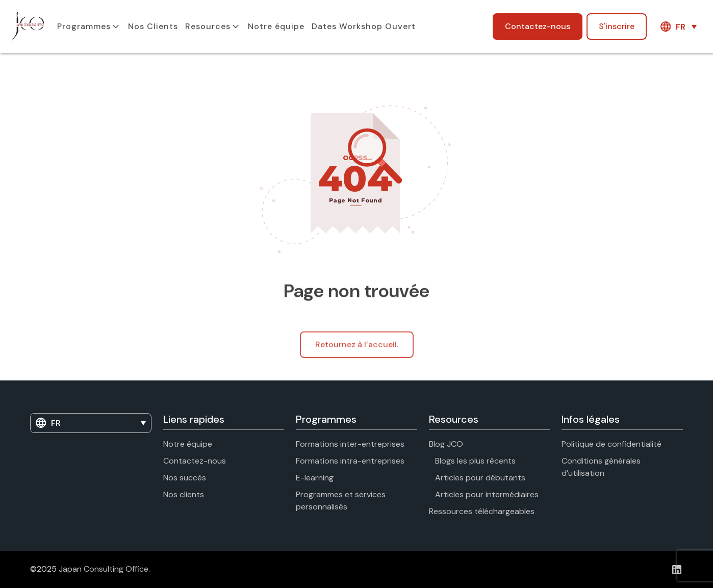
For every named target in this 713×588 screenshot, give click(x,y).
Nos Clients (153, 26)
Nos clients (184, 494)
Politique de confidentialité (612, 444)
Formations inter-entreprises (350, 444)
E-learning (315, 478)
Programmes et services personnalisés (341, 501)
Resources (208, 26)
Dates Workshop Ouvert (364, 26)
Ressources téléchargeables (482, 511)
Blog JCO (446, 444)
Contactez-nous (538, 26)
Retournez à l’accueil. (357, 350)
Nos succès (185, 478)
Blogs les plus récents (475, 461)
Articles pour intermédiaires (487, 494)
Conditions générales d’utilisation (601, 467)
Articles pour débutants (480, 478)
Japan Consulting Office (104, 569)
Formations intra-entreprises (350, 461)
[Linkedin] (677, 569)
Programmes (84, 26)
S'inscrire (617, 26)
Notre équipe (276, 26)
